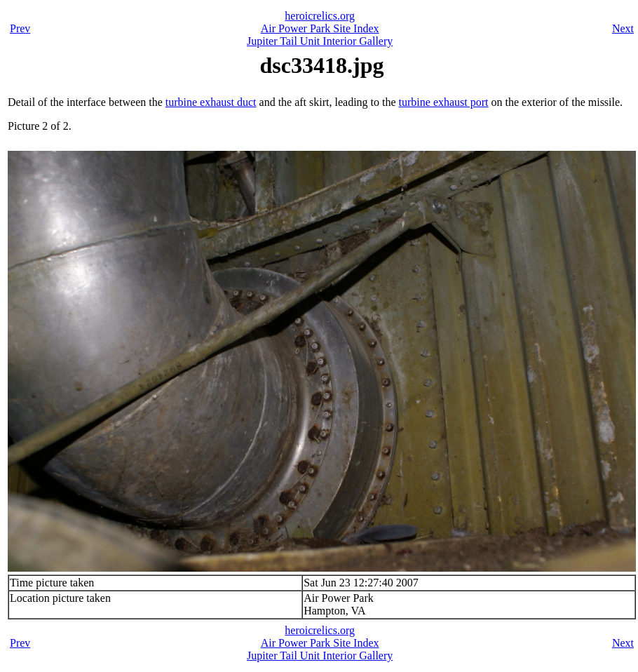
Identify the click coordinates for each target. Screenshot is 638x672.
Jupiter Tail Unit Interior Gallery (320, 41)
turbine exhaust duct (211, 102)
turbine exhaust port (444, 102)
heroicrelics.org (320, 16)
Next (623, 28)
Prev (20, 28)
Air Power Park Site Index (320, 28)
